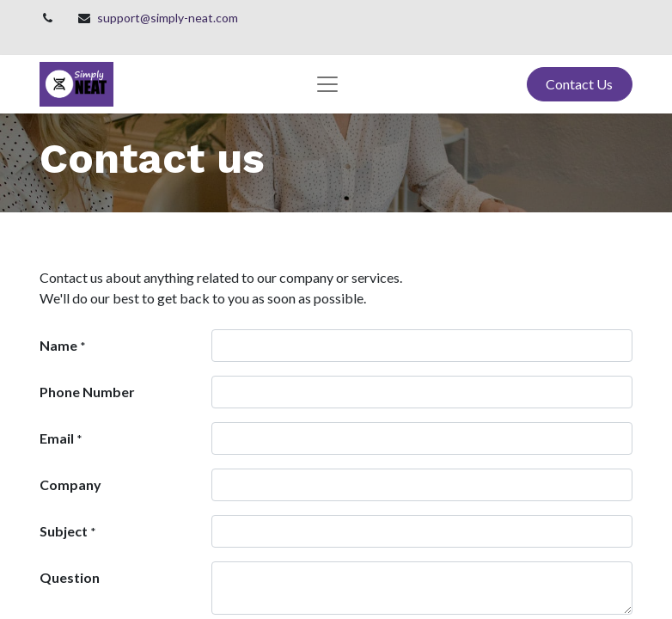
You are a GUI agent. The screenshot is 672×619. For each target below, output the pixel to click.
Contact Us (579, 84)
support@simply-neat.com (168, 18)
